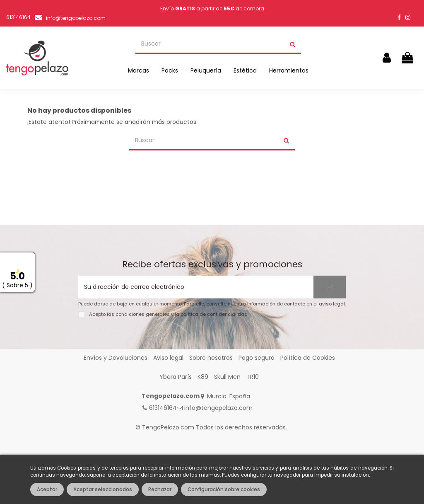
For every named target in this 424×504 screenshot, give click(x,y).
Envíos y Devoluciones (116, 358)
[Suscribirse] (330, 287)
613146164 (163, 408)
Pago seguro (257, 358)
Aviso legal (168, 358)
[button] (139, 70)
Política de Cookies (308, 358)
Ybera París (176, 377)
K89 (203, 377)
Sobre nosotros (211, 358)
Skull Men (227, 377)
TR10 (253, 377)
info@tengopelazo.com (76, 18)
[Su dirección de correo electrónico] (196, 287)
